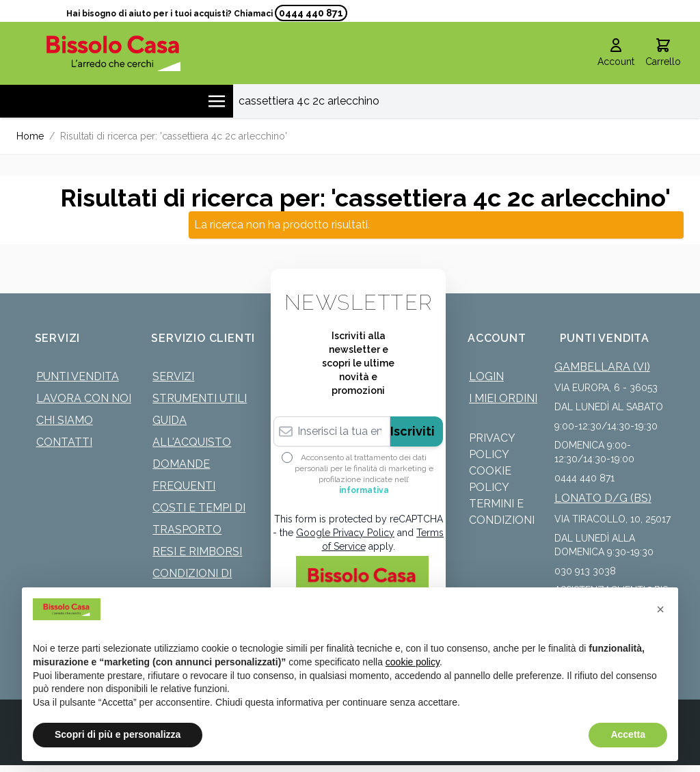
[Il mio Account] (616, 53)
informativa (364, 490)
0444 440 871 (311, 13)
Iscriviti (413, 431)
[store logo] (114, 53)
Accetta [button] (628, 734)
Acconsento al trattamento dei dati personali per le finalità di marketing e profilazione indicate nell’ (364, 474)
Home (30, 136)
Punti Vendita (78, 376)
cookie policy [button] (413, 662)
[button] (660, 609)
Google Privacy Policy (345, 533)
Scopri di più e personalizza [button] (118, 734)
